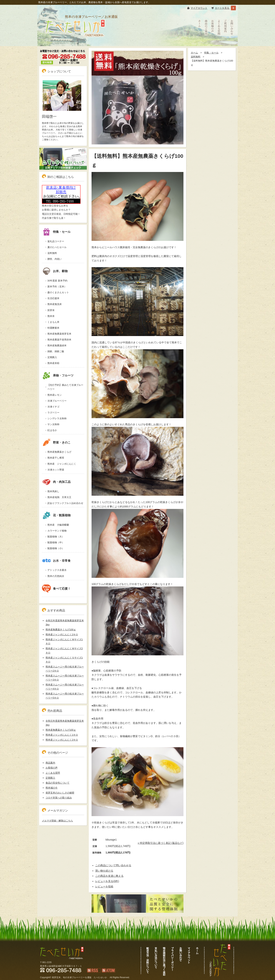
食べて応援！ (56, 589)
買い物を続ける (104, 871)
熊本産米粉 (53, 363)
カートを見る (222, 8)
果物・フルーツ (58, 375)
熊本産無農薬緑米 (57, 345)
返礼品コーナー (56, 241)
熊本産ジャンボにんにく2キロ (62, 635)
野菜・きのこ (56, 443)
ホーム (194, 53)
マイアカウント (199, 8)
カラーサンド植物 (57, 531)
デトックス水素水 (57, 570)
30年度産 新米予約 (57, 281)
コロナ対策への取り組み (59, 798)
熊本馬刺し (53, 491)
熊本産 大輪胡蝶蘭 (58, 525)
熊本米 (51, 316)
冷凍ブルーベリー (57, 401)
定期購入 (52, 357)
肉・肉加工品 (56, 482)
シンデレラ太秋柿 (57, 418)
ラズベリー (53, 413)
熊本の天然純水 (56, 576)
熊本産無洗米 (55, 304)
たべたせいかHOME (200, 44)
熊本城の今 (52, 788)
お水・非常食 (56, 561)
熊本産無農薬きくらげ (59, 452)
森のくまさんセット (58, 292)
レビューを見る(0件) (107, 881)
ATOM (105, 975)
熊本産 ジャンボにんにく (62, 464)
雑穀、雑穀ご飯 (56, 351)
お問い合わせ (232, 42)
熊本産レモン (55, 395)
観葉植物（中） (56, 542)
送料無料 (196, 57)
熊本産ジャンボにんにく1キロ (62, 735)
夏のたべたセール (57, 247)
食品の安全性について (58, 783)
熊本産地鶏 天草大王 (59, 497)
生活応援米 (53, 298)
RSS (89, 975)
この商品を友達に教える (109, 876)
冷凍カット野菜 (56, 470)
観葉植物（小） (56, 548)
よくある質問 (219, 42)
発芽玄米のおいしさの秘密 (60, 793)
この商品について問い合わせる (113, 865)
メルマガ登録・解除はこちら (57, 821)
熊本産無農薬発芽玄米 (59, 334)
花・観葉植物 (56, 515)
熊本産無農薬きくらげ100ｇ (61, 630)
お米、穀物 (55, 271)
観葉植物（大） (56, 537)
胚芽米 (51, 310)
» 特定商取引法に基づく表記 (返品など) (161, 843)
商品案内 (50, 763)
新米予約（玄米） (57, 287)
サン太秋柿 (53, 424)
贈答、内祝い (55, 259)
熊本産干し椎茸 (56, 458)
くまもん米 (53, 322)
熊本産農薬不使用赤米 (59, 340)
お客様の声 (213, 42)
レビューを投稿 (104, 886)
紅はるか (52, 430)
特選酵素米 (53, 328)
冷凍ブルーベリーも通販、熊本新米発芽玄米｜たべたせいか (75, 41)
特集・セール (211, 53)
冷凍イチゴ (53, 407)
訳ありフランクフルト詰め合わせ (65, 503)
